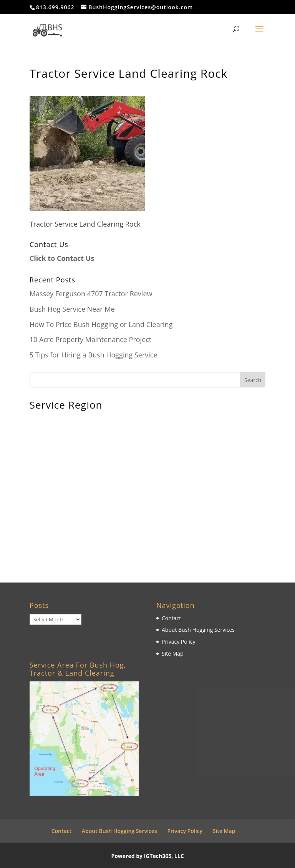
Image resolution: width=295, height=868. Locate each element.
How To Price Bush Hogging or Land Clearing (101, 324)
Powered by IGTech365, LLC (147, 856)
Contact (171, 618)
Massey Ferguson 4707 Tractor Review (91, 294)
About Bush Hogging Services (198, 630)
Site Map (173, 654)
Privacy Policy (178, 642)
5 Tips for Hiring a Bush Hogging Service (94, 355)
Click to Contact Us (62, 258)
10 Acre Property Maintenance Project (91, 339)
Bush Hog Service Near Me (72, 309)
